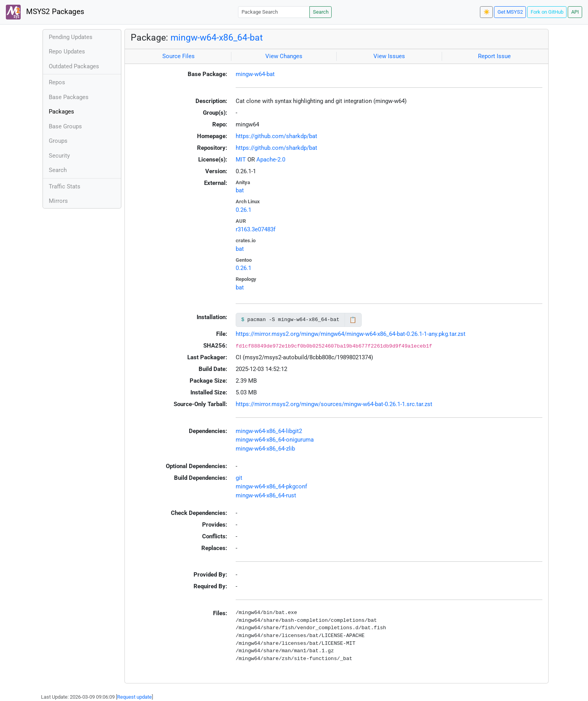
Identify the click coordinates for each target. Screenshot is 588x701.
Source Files (179, 56)
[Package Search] (274, 12)
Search (321, 12)
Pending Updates (71, 37)
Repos (57, 82)
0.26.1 (243, 210)
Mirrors (58, 201)
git (239, 478)
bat (240, 190)
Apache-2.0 (271, 160)
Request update (134, 697)
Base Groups (65, 126)
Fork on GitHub (547, 12)
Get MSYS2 (510, 12)
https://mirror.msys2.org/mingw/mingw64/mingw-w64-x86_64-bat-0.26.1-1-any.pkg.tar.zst (351, 334)
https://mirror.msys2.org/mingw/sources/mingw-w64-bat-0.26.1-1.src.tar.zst (334, 404)
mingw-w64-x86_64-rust (266, 495)
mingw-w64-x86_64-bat (217, 37)
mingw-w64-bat (255, 74)
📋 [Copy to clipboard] (353, 320)
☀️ (487, 12)
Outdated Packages (74, 66)
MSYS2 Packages (45, 12)
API (575, 12)
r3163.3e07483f (256, 229)
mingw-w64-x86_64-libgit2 (269, 431)
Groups (58, 141)
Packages (61, 112)
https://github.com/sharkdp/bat (276, 136)
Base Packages (69, 97)
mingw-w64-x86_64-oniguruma (275, 440)
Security (59, 156)
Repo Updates (67, 51)
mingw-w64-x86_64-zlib (265, 449)
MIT (241, 160)
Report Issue (494, 56)
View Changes (284, 56)
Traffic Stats (65, 186)
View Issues (389, 56)
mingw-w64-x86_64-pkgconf (271, 486)
